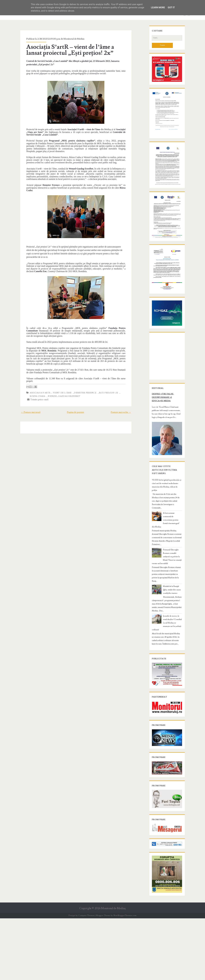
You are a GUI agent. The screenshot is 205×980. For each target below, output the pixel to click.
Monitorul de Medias (70, 39)
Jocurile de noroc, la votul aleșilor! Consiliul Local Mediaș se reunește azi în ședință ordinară (172, 655)
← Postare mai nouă (26, 396)
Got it (171, 7)
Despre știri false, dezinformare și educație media (164, 465)
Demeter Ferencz (81, 376)
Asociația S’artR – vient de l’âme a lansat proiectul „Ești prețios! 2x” (74, 50)
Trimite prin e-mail (33, 383)
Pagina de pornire (76, 396)
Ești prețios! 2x (104, 376)
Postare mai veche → (126, 396)
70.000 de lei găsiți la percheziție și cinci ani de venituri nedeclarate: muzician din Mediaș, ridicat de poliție (166, 554)
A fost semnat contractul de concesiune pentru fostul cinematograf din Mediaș (170, 576)
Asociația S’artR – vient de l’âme (46, 376)
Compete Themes (86, 977)
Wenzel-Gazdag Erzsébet (51, 380)
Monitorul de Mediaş (113, 970)
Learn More (158, 7)
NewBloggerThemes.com (125, 977)
